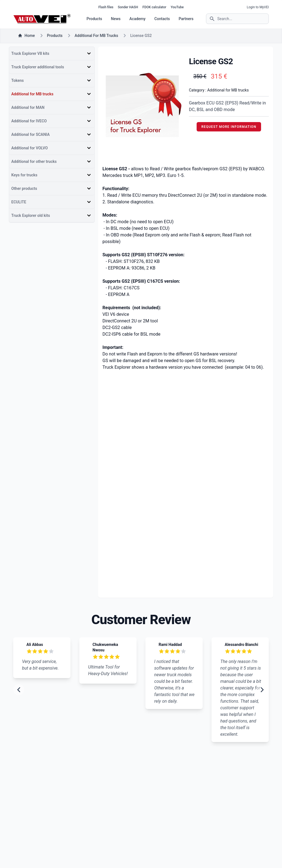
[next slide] (262, 690)
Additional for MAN (28, 107)
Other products (24, 188)
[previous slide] (19, 690)
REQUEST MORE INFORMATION (229, 127)
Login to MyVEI (258, 7)
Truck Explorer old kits (31, 215)
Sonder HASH (128, 7)
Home (26, 36)
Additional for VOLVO (29, 148)
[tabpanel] (142, 106)
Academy (138, 19)
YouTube (177, 7)
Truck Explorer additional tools (38, 67)
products (55, 36)
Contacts (162, 19)
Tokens (17, 80)
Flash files (106, 7)
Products (94, 19)
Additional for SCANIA (30, 134)
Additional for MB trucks (96, 36)
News (116, 19)
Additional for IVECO (29, 121)
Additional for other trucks (34, 161)
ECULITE (19, 202)
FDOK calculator (154, 7)
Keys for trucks (24, 175)
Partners (186, 19)
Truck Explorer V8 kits (30, 53)
